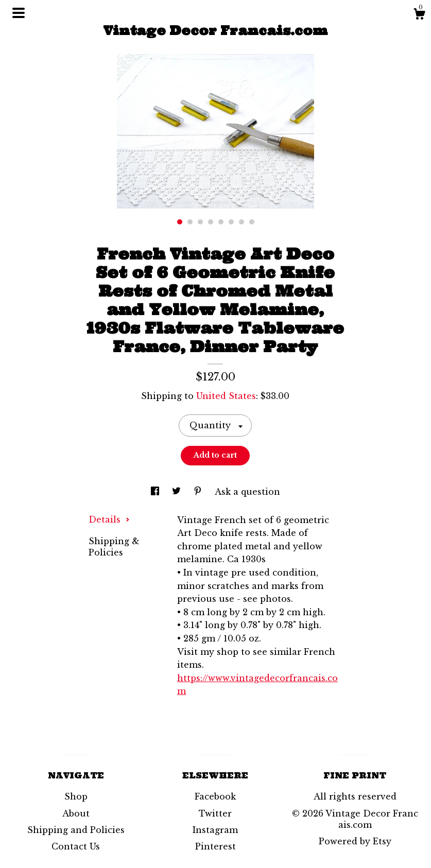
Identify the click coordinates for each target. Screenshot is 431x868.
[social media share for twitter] (178, 492)
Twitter (215, 813)
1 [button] (180, 222)
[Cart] (419, 15)
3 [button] (200, 222)
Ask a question (247, 492)
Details (109, 519)
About (76, 813)
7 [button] (242, 222)
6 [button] (231, 222)
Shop (76, 796)
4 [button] (211, 222)
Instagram (215, 830)
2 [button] (190, 222)
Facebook (215, 796)
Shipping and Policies (76, 830)
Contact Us (76, 846)
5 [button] (221, 222)
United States (226, 396)
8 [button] (252, 222)
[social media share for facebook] (156, 492)
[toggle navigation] (19, 13)
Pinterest (216, 846)
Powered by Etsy (355, 841)
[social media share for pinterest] (199, 492)
